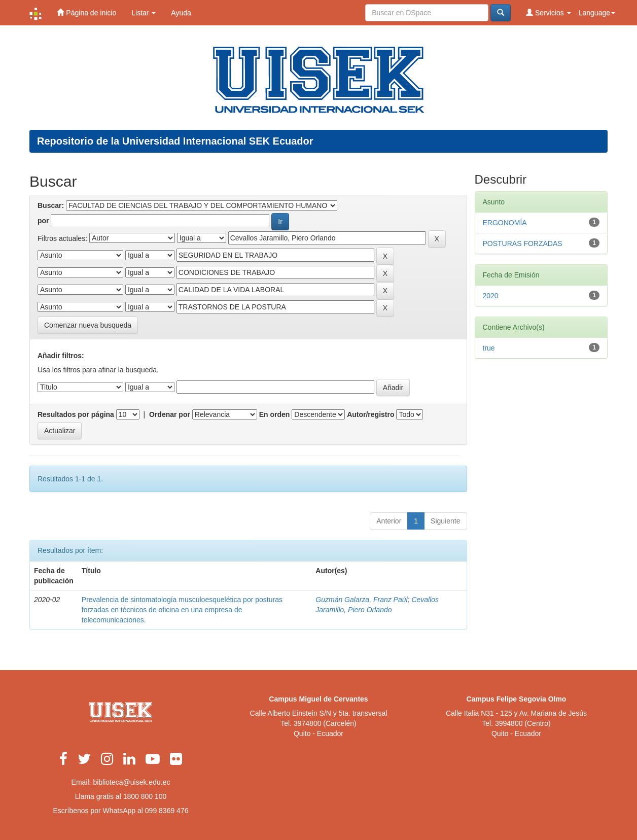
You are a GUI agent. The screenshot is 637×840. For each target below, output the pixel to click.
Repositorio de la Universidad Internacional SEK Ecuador (175, 141)
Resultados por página (76, 414)
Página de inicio (86, 12)
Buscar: (51, 205)
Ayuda (181, 13)
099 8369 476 (167, 811)
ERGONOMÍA (505, 223)
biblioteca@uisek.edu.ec (131, 782)
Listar (144, 13)
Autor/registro (370, 414)
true (489, 348)
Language (597, 13)
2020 (491, 296)
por (43, 221)
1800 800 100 (145, 796)
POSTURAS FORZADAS (523, 243)
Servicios (548, 12)
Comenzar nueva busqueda (88, 325)
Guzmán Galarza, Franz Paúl (361, 600)
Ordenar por (170, 414)
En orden (275, 414)
